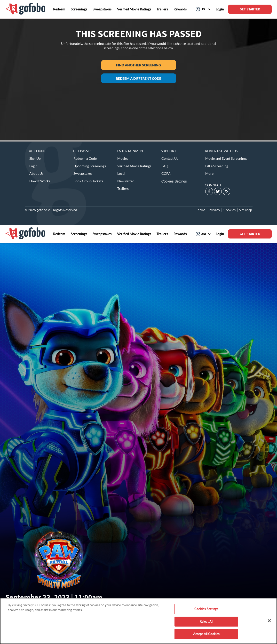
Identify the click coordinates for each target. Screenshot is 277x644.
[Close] (269, 621)
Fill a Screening (217, 166)
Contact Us (170, 158)
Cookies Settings (174, 181)
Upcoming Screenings (90, 166)
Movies (123, 158)
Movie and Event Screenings (226, 158)
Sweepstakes (83, 173)
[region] (138, 621)
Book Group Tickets (88, 181)
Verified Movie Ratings (134, 166)
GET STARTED (250, 9)
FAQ (165, 166)
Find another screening (138, 65)
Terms (201, 210)
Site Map (245, 210)
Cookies (230, 210)
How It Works (40, 181)
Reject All (206, 621)
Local (121, 173)
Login (33, 166)
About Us (36, 173)
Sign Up (35, 158)
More (209, 173)
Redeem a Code (85, 158)
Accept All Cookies (206, 634)
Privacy (214, 210)
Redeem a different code (138, 78)
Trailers (123, 188)
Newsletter (126, 181)
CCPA (166, 173)
